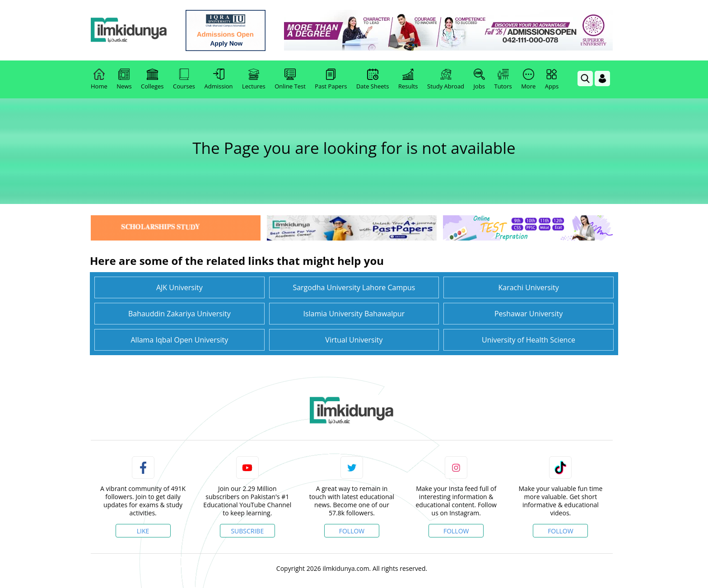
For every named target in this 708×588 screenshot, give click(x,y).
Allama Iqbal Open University (179, 340)
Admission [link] (219, 79)
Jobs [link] (479, 79)
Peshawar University (529, 314)
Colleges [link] (152, 79)
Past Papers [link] (331, 79)
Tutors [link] (503, 79)
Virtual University (354, 340)
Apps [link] (552, 79)
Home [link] (99, 79)
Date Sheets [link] (373, 79)
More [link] (528, 79)
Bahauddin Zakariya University (179, 314)
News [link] (124, 79)
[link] (237, 30)
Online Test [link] (290, 79)
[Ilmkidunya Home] (140, 30)
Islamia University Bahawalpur (354, 314)
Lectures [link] (254, 79)
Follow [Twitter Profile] (352, 531)
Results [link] (408, 79)
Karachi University (528, 287)
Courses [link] (184, 79)
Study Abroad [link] (446, 79)
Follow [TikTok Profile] (561, 531)
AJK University (179, 287)
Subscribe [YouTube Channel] (247, 531)
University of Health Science (529, 340)
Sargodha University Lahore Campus (354, 287)
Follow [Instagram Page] (456, 531)
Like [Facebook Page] (143, 531)
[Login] (602, 79)
